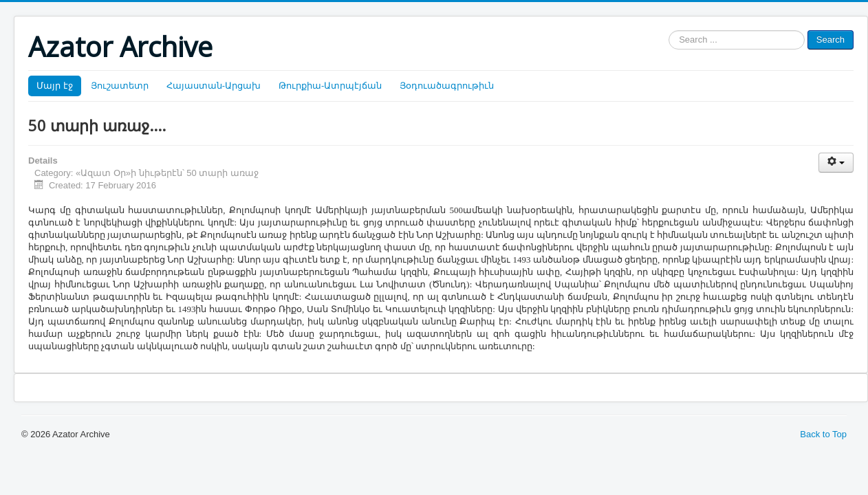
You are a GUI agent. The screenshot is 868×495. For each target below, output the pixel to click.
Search (831, 40)
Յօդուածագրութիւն (447, 86)
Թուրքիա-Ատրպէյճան (330, 86)
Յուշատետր (120, 86)
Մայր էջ (55, 86)
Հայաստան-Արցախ (214, 86)
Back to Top (823, 434)
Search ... (669, 31)
